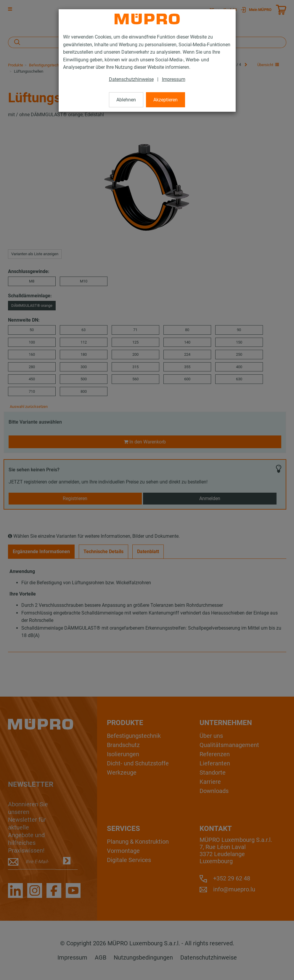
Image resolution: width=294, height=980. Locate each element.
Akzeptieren (166, 100)
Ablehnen (126, 100)
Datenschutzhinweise (131, 79)
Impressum (174, 79)
